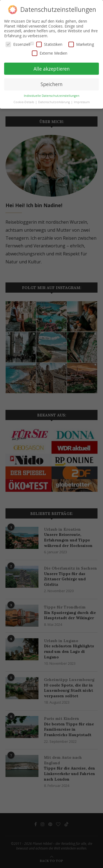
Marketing (81, 44)
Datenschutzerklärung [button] (54, 102)
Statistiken (49, 44)
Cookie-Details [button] (24, 102)
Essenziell (18, 44)
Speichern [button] (52, 84)
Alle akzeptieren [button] (52, 68)
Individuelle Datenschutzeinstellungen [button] (52, 95)
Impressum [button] (82, 102)
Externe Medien (50, 53)
